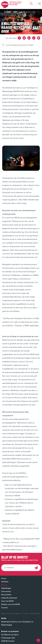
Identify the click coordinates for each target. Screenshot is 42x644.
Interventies (6, 591)
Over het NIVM (7, 601)
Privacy (25, 614)
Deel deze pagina (11, 38)
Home (4, 578)
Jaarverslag (35, 614)
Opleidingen (6, 588)
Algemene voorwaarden (11, 614)
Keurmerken (6, 595)
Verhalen (5, 582)
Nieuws (4, 585)
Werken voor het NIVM (11, 604)
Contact (4, 608)
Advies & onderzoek (9, 598)
